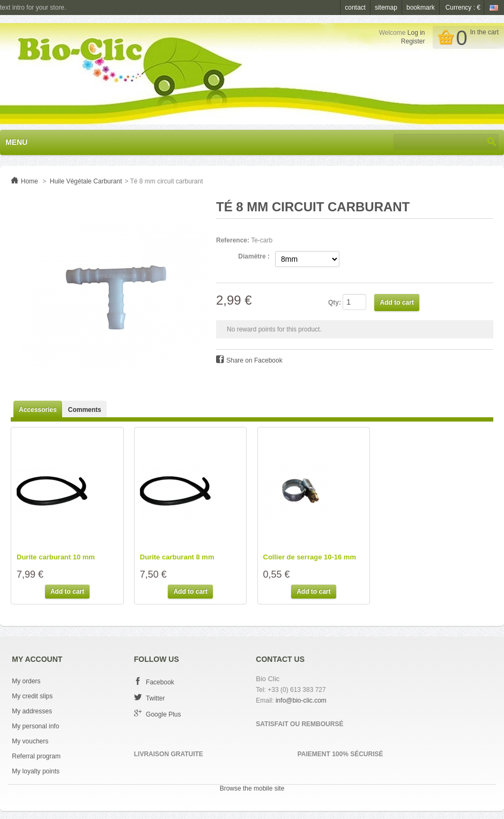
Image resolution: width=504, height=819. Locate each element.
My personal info (35, 726)
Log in (416, 33)
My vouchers (30, 741)
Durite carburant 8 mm (177, 557)
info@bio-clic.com (301, 700)
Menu (16, 142)
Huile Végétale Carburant (86, 181)
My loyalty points (36, 771)
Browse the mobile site (252, 788)
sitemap (386, 8)
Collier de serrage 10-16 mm (310, 557)
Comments (85, 410)
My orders (26, 681)
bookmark (421, 8)
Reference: (233, 240)
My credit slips (32, 696)
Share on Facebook (254, 360)
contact (355, 8)
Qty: (335, 302)
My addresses (32, 711)
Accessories (38, 410)
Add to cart (67, 592)
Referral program (36, 756)
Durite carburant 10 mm (56, 557)
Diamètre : (254, 256)
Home (29, 181)
